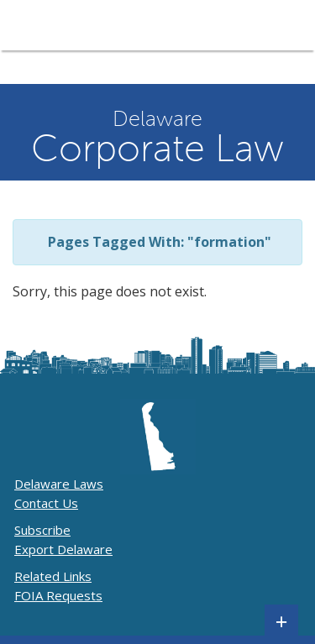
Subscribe (42, 530)
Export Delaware (63, 549)
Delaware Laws (59, 484)
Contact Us (46, 503)
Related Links (53, 576)
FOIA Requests (58, 595)
